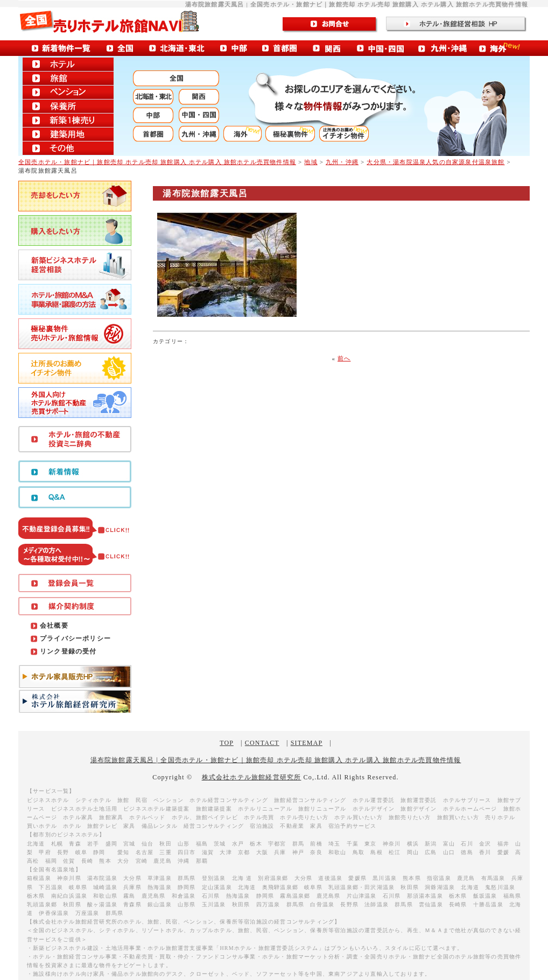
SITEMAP (307, 743)
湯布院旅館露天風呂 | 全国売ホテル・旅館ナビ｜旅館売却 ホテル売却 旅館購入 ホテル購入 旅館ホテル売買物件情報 (276, 760)
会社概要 (54, 626)
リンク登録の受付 (68, 651)
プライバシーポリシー (75, 638)
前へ (344, 358)
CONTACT (262, 743)
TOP (227, 743)
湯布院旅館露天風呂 (205, 193)
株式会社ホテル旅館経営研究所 (252, 777)
